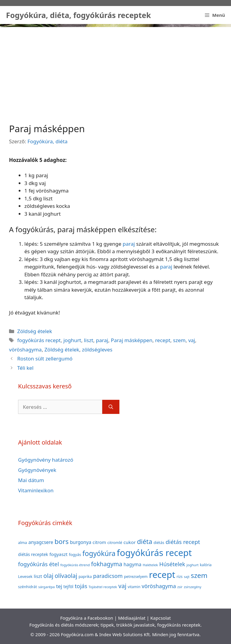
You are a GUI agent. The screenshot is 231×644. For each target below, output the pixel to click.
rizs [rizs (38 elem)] (180, 577)
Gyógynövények (37, 470)
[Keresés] (111, 407)
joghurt (72, 340)
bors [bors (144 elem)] (62, 541)
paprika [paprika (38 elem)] (85, 577)
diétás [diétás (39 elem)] (159, 543)
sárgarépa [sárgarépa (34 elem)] (46, 587)
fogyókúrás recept (39, 340)
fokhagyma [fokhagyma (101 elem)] (107, 564)
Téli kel (25, 368)
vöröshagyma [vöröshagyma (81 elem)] (159, 586)
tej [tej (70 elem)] (59, 586)
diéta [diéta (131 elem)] (145, 541)
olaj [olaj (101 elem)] (48, 576)
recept (163, 340)
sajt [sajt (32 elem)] (187, 577)
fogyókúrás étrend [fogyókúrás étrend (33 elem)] (75, 565)
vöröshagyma (25, 349)
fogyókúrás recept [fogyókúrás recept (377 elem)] (154, 553)
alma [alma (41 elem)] (23, 542)
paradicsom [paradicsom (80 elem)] (108, 576)
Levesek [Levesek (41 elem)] (25, 576)
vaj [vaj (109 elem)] (122, 586)
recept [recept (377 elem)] (162, 575)
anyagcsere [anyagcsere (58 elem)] (41, 542)
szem (179, 340)
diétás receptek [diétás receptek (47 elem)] (33, 554)
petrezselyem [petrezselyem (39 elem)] (136, 577)
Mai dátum (31, 480)
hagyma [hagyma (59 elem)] (132, 564)
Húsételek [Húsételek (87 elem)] (172, 564)
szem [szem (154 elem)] (199, 575)
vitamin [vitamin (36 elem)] (134, 587)
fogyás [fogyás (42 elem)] (75, 554)
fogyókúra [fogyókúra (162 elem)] (99, 553)
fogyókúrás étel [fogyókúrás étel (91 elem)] (38, 564)
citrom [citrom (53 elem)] (99, 542)
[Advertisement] (115, 69)
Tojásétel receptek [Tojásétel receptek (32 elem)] (103, 587)
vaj (192, 340)
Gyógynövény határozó (46, 460)
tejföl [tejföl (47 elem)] (68, 586)
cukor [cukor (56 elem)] (130, 542)
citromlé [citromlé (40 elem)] (115, 542)
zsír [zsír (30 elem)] (180, 587)
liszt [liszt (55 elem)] (38, 576)
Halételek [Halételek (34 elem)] (150, 565)
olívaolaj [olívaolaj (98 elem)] (66, 576)
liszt (89, 340)
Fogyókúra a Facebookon (87, 618)
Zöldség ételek (35, 331)
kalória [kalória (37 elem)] (206, 565)
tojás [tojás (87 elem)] (81, 586)
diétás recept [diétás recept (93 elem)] (183, 542)
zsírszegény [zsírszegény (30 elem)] (192, 587)
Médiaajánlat (132, 618)
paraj (129, 244)
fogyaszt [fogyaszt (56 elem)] (58, 554)
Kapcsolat (161, 618)
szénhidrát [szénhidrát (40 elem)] (28, 587)
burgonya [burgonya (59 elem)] (80, 542)
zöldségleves (97, 349)
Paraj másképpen (132, 340)
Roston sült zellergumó (45, 358)
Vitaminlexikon (36, 490)
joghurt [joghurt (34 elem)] (192, 565)
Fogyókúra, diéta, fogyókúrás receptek (79, 15)
